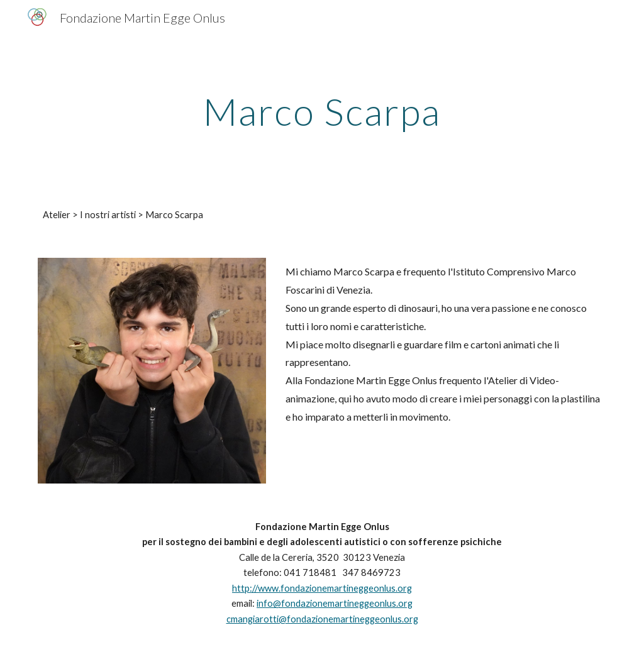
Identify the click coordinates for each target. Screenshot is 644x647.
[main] (322, 111)
